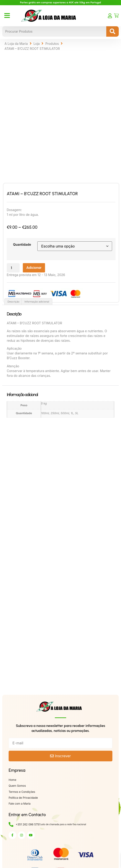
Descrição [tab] (13, 302)
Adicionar (42, 268)
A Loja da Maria (16, 44)
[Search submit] (113, 31)
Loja (37, 44)
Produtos (52, 44)
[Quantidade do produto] (22, 268)
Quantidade (30, 244)
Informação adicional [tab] (37, 302)
